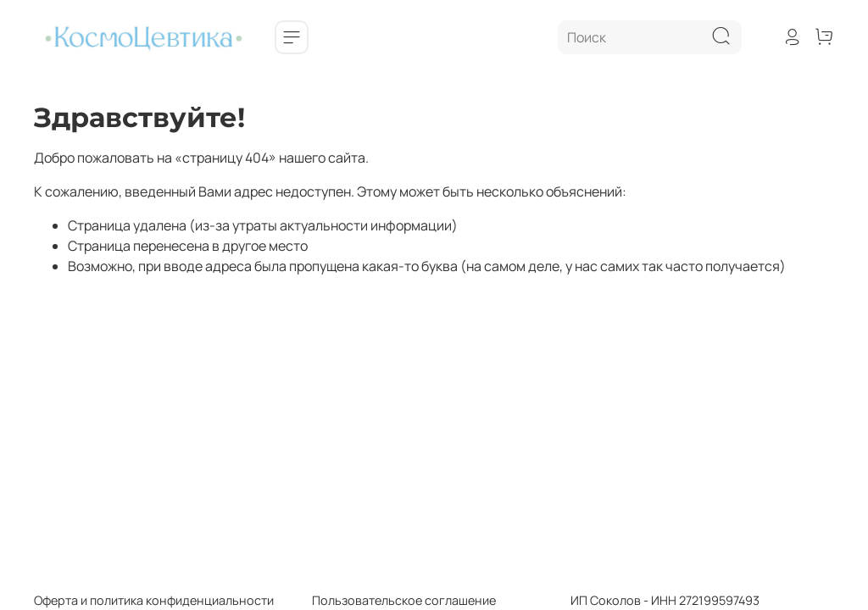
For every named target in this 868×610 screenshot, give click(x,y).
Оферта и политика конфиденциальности (154, 600)
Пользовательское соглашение (385, 600)
